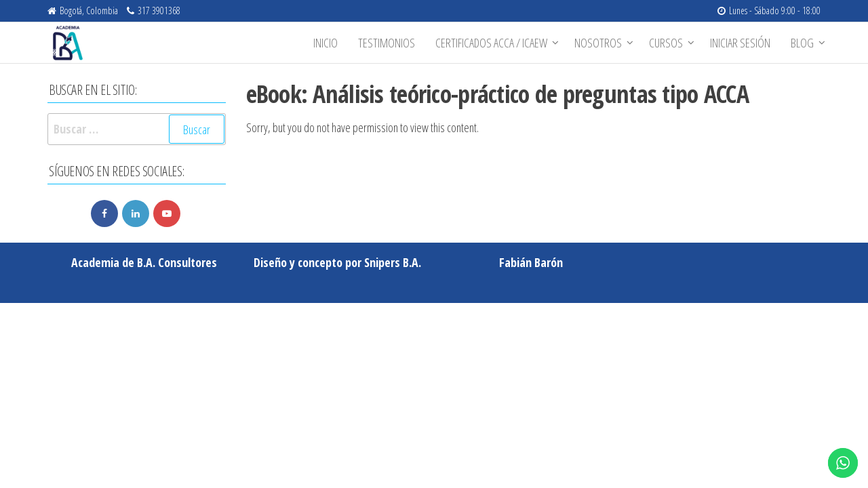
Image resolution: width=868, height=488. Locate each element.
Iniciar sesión (740, 43)
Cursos (666, 43)
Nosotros (598, 43)
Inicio (325, 43)
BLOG (802, 43)
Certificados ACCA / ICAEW (491, 43)
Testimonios (387, 43)
